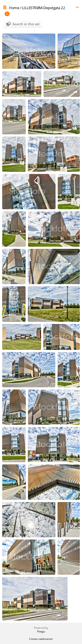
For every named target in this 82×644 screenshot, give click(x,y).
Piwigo (41, 631)
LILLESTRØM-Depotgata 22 (44, 8)
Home (14, 8)
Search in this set (26, 24)
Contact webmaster (41, 639)
